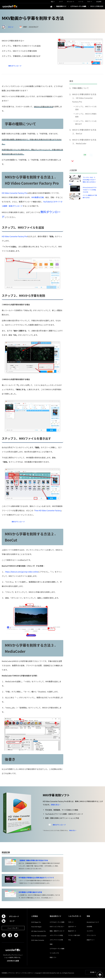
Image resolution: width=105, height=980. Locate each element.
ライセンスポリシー (28, 975)
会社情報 (89, 929)
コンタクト (90, 933)
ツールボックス (54, 955)
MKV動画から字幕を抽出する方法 (30, 894)
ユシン (11, 27)
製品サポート (72, 933)
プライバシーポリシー (15, 975)
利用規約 (4, 975)
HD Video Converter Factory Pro (15, 193)
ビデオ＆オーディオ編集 (57, 951)
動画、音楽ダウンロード (57, 933)
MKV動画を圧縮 (37, 197)
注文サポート (72, 929)
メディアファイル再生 (56, 937)
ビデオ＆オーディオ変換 (57, 924)
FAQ (69, 942)
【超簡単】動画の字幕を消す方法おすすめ (33, 862)
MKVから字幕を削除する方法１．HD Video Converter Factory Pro (84, 98)
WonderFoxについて (93, 924)
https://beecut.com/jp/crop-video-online (22, 574)
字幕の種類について (80, 88)
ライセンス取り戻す (74, 937)
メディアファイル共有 (56, 942)
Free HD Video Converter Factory (48, 510)
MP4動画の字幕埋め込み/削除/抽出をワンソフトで (36, 880)
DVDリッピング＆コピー (57, 929)
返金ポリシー (91, 942)
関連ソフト (53, 959)
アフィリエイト (91, 937)
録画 (51, 946)
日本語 (92, 974)
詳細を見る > (55, 807)
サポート (71, 924)
